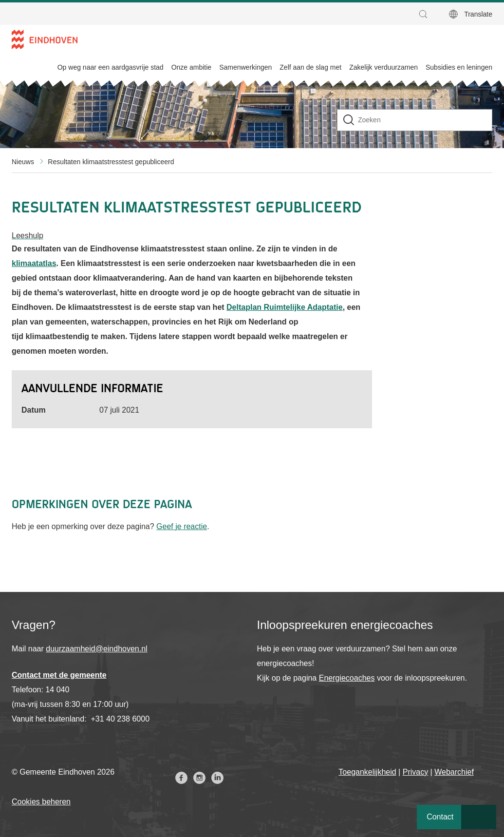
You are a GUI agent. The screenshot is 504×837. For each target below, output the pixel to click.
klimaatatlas (34, 263)
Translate (478, 14)
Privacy (415, 772)
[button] (426, 14)
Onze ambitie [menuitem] (191, 67)
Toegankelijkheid (367, 772)
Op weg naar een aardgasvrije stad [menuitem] (111, 67)
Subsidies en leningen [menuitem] (459, 67)
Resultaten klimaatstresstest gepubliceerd (111, 162)
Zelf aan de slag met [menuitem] (310, 67)
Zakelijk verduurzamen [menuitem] (383, 67)
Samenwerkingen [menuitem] (245, 67)
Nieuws (23, 162)
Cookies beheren (41, 802)
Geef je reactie (182, 526)
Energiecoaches (347, 678)
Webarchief (454, 772)
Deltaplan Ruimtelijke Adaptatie (285, 307)
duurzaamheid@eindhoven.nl (96, 649)
